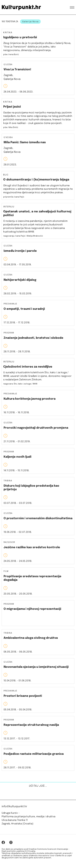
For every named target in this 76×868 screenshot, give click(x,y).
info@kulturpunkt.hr (14, 807)
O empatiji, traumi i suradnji (24, 309)
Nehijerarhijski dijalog (20, 280)
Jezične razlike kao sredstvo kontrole (32, 547)
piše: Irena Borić (11, 55)
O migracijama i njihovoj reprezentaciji (32, 609)
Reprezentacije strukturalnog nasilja (31, 725)
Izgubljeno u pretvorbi (20, 37)
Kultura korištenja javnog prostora (30, 399)
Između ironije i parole (20, 251)
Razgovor (9, 542)
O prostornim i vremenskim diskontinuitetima (38, 518)
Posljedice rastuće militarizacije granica (34, 754)
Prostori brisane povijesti (23, 696)
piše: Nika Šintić (11, 127)
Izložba (8, 65)
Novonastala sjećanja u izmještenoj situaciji (36, 667)
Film (6, 571)
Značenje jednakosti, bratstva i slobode (33, 338)
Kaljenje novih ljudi (17, 457)
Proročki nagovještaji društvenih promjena (36, 428)
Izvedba (8, 138)
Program (9, 333)
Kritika (8, 33)
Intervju (9, 207)
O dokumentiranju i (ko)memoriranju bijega (36, 180)
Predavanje (10, 304)
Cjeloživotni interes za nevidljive (28, 367)
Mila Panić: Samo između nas (25, 142)
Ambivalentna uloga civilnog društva (31, 638)
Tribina (8, 481)
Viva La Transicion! (17, 69)
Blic (6, 175)
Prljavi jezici (12, 107)
